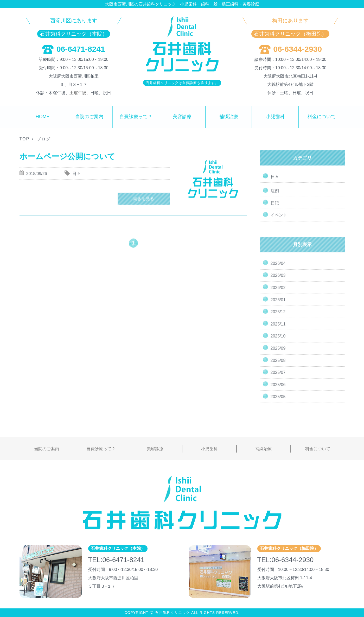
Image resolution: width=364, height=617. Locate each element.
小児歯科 (275, 117)
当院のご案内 (89, 117)
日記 (275, 207)
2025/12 (278, 316)
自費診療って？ (136, 117)
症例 (275, 195)
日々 (275, 177)
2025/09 (278, 352)
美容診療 (182, 117)
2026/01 (278, 304)
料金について (322, 117)
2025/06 (278, 389)
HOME (43, 117)
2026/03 (278, 280)
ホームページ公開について (67, 158)
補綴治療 (229, 117)
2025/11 (278, 328)
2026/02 (278, 292)
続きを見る (144, 204)
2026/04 (278, 268)
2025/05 (278, 401)
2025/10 (278, 341)
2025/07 (278, 377)
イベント (279, 220)
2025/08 (278, 365)
